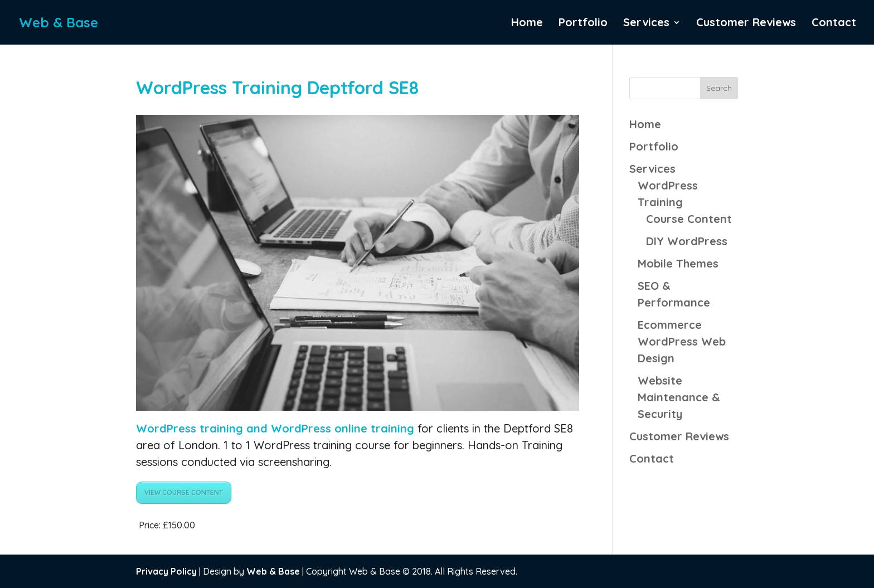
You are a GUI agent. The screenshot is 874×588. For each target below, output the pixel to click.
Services (646, 24)
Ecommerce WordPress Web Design (682, 341)
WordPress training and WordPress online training (277, 428)
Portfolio (583, 24)
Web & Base (273, 571)
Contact (834, 24)
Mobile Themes (678, 263)
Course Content (689, 219)
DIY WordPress (687, 241)
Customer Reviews (746, 24)
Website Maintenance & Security (679, 397)
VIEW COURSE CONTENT (184, 492)
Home (527, 24)
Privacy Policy (166, 571)
